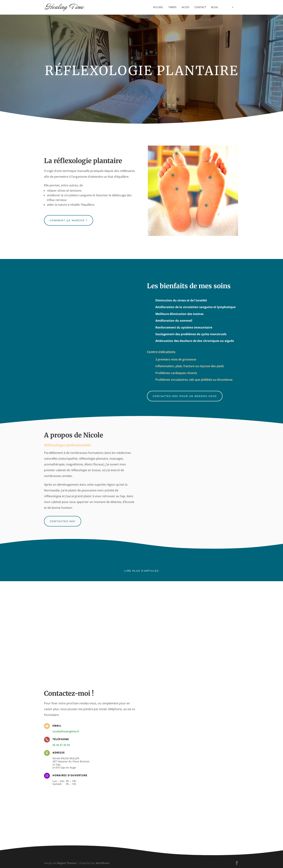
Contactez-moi (63, 521)
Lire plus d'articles (142, 571)
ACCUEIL (158, 7)
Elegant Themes (67, 863)
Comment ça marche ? (69, 220)
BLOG (215, 7)
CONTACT (200, 7)
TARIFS (172, 7)
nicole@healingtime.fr (66, 731)
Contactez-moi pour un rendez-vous (185, 396)
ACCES (185, 7)
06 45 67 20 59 (61, 745)
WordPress (103, 863)
